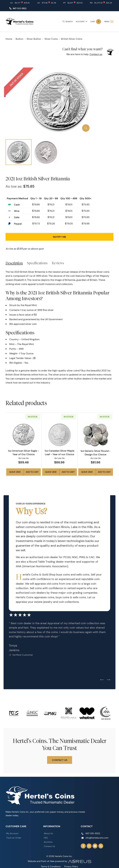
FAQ (46, 838)
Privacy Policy (71, 866)
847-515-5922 (20, 8)
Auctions (48, 842)
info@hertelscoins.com (97, 838)
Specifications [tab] (37, 263)
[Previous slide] (102, 680)
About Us (48, 833)
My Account (12, 833)
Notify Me (59, 237)
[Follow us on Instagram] (89, 846)
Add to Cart (32, 472)
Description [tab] (14, 263)
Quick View (15, 472)
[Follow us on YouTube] (95, 846)
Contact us (96, 54)
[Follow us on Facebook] (83, 846)
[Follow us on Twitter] (101, 846)
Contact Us (60, 760)
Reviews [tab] (58, 263)
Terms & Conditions (51, 866)
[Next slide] (108, 680)
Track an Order (14, 838)
